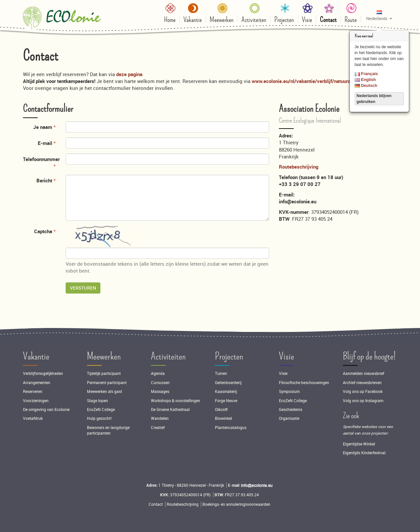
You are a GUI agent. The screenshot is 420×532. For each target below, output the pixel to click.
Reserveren (33, 391)
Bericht (44, 180)
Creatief (158, 428)
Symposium (289, 391)
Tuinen (221, 373)
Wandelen (160, 418)
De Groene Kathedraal (170, 409)
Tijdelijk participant (104, 373)
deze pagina (129, 74)
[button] (379, 15)
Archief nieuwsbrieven (363, 383)
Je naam (43, 127)
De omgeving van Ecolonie (46, 409)
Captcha (43, 231)
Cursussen (160, 383)
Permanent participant (107, 383)
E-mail (45, 143)
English (365, 80)
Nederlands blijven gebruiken (374, 99)
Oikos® (221, 409)
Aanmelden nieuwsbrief (364, 373)
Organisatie (289, 418)
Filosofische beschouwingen (304, 383)
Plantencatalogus (231, 428)
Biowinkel (223, 418)
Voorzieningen (36, 401)
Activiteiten (168, 356)
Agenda (158, 373)
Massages (160, 391)
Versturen (83, 288)
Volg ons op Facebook (363, 391)
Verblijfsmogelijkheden (43, 373)
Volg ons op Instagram (363, 401)
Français (366, 74)
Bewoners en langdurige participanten (108, 430)
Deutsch (366, 86)
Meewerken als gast (105, 391)
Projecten (229, 356)
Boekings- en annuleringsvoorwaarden (236, 504)
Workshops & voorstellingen (176, 401)
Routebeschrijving (299, 167)
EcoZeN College (101, 409)
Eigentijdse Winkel (359, 444)
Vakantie (36, 356)
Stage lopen (97, 401)
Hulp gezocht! (99, 418)
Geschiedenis (291, 409)
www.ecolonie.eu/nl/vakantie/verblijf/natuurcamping (309, 81)
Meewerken (104, 356)
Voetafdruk (33, 418)
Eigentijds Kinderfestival (364, 453)
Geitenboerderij (228, 383)
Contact (156, 504)
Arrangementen (37, 383)
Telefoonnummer (41, 159)
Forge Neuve (226, 401)
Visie (286, 356)
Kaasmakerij (226, 391)
